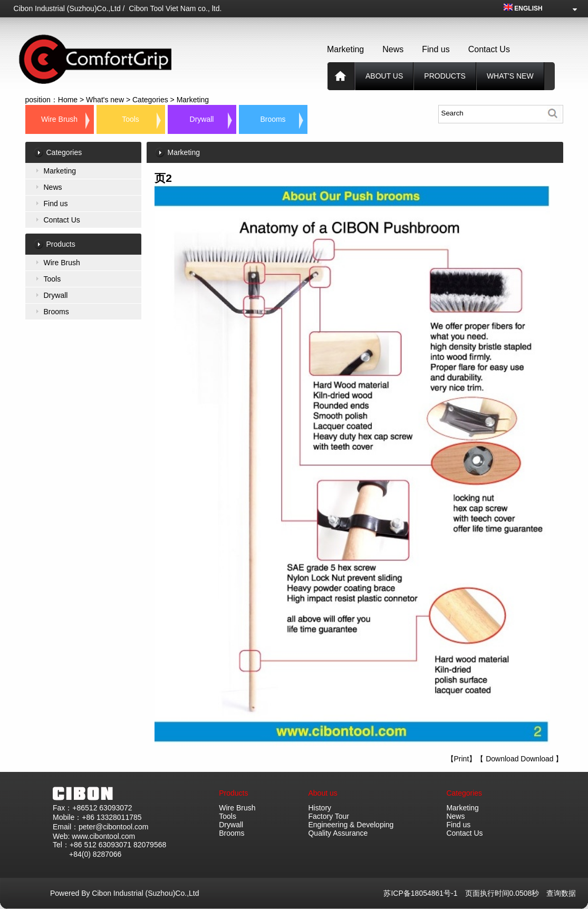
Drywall (202, 119)
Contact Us (489, 49)
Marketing (345, 49)
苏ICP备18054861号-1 (424, 893)
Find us (436, 49)
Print (462, 759)
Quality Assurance (338, 833)
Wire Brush (59, 119)
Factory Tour (329, 816)
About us (384, 76)
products (445, 76)
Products (233, 793)
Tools (131, 119)
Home (68, 100)
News (393, 49)
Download (502, 759)
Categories (150, 100)
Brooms (273, 119)
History (320, 808)
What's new (510, 76)
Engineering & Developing (351, 825)
